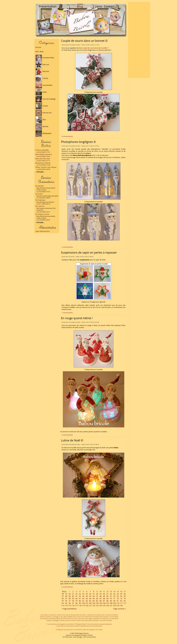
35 (121, 594)
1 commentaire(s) (67, 313)
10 (101, 591)
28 (97, 594)
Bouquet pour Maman (43, 163)
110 (118, 603)
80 (80, 601)
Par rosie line (40, 206)
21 (73, 594)
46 (94, 596)
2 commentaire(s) (67, 247)
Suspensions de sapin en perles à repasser (89, 252)
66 (97, 598)
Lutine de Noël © (72, 440)
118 (80, 605)
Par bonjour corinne (42, 214)
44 (87, 596)
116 (73, 605)
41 (76, 596)
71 (114, 598)
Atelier (41, 92)
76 (66, 601)
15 (118, 591)
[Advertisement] (139, 40)
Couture (42, 106)
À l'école (42, 78)
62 (83, 598)
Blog (80, 6)
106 (104, 603)
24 (83, 594)
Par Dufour (39, 194)
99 (80, 603)
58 (70, 598)
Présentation (48, 6)
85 (97, 601)
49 (104, 596)
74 (125, 598)
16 (121, 591)
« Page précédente (69, 609)
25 (87, 594)
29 (101, 594)
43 (83, 596)
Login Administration (42, 231)
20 (70, 594)
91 (118, 601)
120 (87, 605)
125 (104, 605)
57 (66, 598)
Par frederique (40, 200)
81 (83, 601)
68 (104, 598)
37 (63, 596)
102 (90, 603)
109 (114, 603)
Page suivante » (120, 609)
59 (73, 598)
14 (114, 591)
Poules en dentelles (42, 150)
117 (76, 605)
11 (104, 591)
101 (87, 603)
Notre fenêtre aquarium (44, 154)
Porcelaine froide (45, 58)
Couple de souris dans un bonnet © (84, 41)
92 (121, 601)
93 (125, 601)
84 (94, 601)
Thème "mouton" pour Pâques (46, 167)
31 (107, 594)
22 (76, 594)
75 (63, 601)
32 (111, 594)
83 (90, 601)
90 (114, 601)
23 (80, 594)
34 (118, 594)
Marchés (42, 126)
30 (104, 594)
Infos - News (39, 52)
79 (76, 601)
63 (87, 598)
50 (107, 596)
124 (101, 605)
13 (111, 591)
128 (114, 605)
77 (70, 601)
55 (125, 596)
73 (121, 598)
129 (118, 605)
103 (94, 603)
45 (90, 596)
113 (63, 605)
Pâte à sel (42, 65)
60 (76, 598)
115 (70, 605)
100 (83, 603)
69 (107, 598)
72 (118, 598)
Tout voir (38, 47)
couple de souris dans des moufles (95, 48)
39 (70, 596)
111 (121, 603)
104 (97, 603)
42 (80, 596)
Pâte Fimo (42, 71)
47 (97, 596)
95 (66, 603)
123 (97, 605)
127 (111, 605)
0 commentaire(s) (67, 136)
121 (90, 605)
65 (94, 598)
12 (107, 591)
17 (125, 591)
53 (118, 596)
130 (121, 605)
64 (90, 598)
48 (101, 596)
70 (111, 598)
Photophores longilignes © (78, 142)
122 (94, 605)
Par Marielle (39, 186)
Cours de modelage (45, 99)
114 (66, 605)
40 (73, 596)
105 (101, 603)
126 (107, 605)
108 (111, 603)
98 (76, 603)
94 (63, 603)
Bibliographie (43, 133)
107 (107, 603)
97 (73, 603)
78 (73, 601)
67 (101, 598)
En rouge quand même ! (77, 318)
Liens (98, 6)
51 (111, 596)
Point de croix (44, 113)
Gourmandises (44, 85)
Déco (41, 120)
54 (121, 596)
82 (87, 601)
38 (66, 596)
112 (125, 603)
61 (80, 598)
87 (104, 601)
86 (101, 601)
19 (66, 594)
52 (114, 596)
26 (90, 594)
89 (111, 601)
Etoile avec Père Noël (43, 159)
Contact (109, 6)
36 (125, 594)
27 (94, 594)
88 (107, 601)
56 (63, 598)
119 (83, 605)
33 (114, 594)
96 (70, 603)
